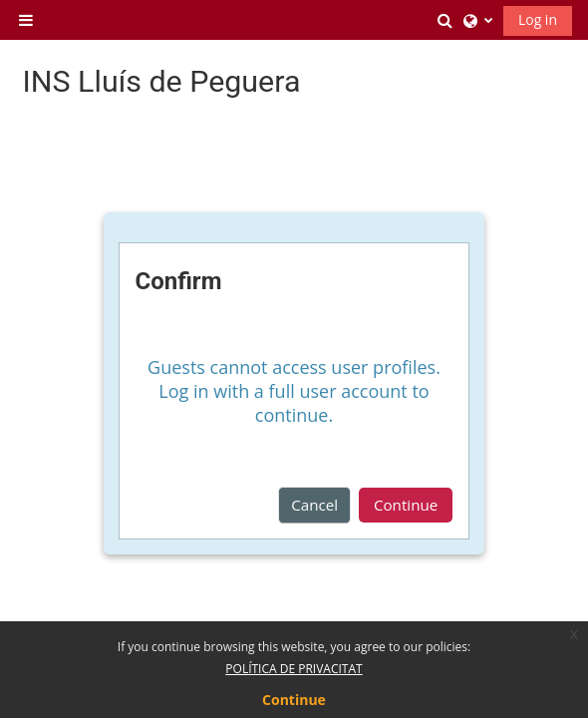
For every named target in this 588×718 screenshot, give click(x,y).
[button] (445, 20)
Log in (538, 19)
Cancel (314, 505)
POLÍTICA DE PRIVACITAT (294, 669)
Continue (406, 505)
